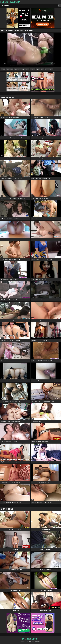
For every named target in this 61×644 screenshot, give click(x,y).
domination (10, 69)
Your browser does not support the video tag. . (30, 50)
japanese (17, 69)
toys (42, 69)
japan (38, 69)
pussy (27, 69)
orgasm (33, 69)
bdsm (50, 69)
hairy (22, 69)
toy (46, 69)
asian (3, 69)
